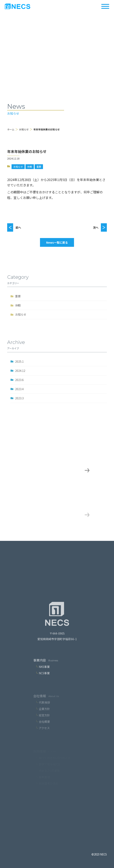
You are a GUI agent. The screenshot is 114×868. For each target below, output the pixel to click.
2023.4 (19, 392)
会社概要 (44, 726)
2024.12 (20, 374)
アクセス (44, 732)
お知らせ (24, 129)
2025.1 (19, 365)
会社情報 (40, 700)
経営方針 (44, 720)
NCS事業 (44, 676)
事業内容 (40, 663)
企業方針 (44, 713)
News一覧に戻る (57, 242)
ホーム (11, 129)
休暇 (30, 167)
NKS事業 (44, 670)
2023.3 (19, 401)
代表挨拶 (44, 707)
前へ (18, 227)
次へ (96, 227)
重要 (39, 167)
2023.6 (19, 383)
